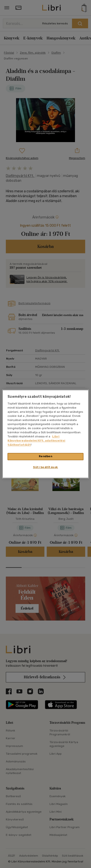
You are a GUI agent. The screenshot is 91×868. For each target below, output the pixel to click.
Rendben (46, 456)
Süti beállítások (45, 467)
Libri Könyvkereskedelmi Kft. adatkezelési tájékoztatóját (36, 441)
